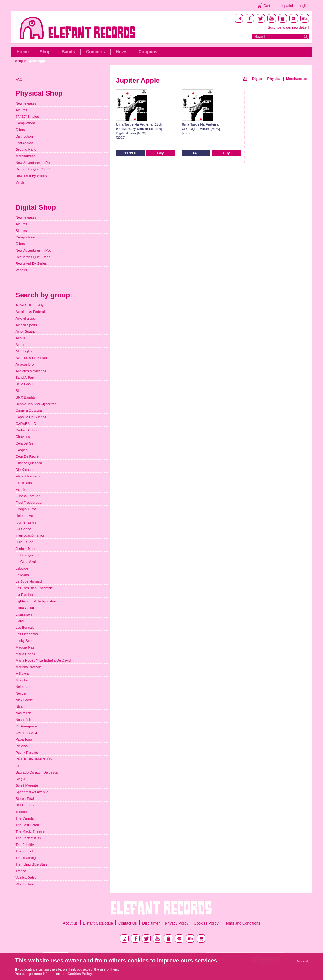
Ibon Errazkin (26, 522)
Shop (45, 52)
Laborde (22, 568)
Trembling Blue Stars (32, 864)
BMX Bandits (26, 397)
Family (21, 489)
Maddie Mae (25, 647)
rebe (19, 766)
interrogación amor (30, 535)
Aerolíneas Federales (32, 312)
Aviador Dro (25, 364)
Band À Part (25, 378)
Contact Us (127, 923)
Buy (161, 153)
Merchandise (297, 79)
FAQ (19, 79)
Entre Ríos (24, 483)
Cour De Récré (27, 456)
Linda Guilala (26, 608)
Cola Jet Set (25, 443)
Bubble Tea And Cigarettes (36, 404)
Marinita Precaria (29, 667)
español (287, 6)
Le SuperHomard (29, 581)
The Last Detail (27, 825)
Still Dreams (25, 805)
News (122, 52)
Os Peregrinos (27, 726)
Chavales (23, 437)
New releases (26, 103)
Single (21, 779)
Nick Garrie (24, 700)
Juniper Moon (26, 549)
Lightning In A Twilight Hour (37, 601)
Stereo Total (25, 799)
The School (24, 851)
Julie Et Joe (25, 542)
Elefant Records (28, 476)
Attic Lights (24, 351)
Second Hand (26, 149)
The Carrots (25, 818)
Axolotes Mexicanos (31, 371)
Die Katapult (25, 470)
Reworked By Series (31, 176)
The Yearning (26, 858)
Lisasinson (24, 614)
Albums (21, 110)
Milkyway (23, 674)
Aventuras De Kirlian (31, 358)
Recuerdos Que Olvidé (33, 169)
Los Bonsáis (25, 628)
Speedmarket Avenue (32, 792)
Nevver (21, 693)
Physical (275, 79)
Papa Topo (24, 739)
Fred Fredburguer (29, 503)
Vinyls (20, 182)
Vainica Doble (26, 878)
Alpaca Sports (26, 325)
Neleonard (24, 687)
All (245, 79)
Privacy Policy (177, 923)
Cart (267, 6)
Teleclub (22, 812)
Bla (18, 391)
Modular (22, 680)
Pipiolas (22, 746)
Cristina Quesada (29, 463)
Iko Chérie (24, 529)
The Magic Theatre (30, 831)
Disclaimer (151, 923)
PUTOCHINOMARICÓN (34, 759)
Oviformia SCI (26, 733)
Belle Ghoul (25, 384)
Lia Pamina (24, 595)
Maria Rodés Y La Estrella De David (43, 660)
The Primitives (27, 845)
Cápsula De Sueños (31, 417)
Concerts (95, 52)
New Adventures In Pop (34, 163)
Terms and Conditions (242, 923)
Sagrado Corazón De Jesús (37, 772)
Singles (21, 231)
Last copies (24, 143)
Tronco (21, 871)
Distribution (24, 136)
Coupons (148, 52)
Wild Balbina (25, 884)
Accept (302, 961)
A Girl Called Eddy (30, 305)
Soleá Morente (27, 785)
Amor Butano (26, 331)
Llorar (20, 621)
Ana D (21, 338)
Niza (19, 706)
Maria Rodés (25, 654)
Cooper (21, 450)
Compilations (26, 123)
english (304, 6)
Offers (20, 130)
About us (70, 923)
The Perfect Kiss (28, 838)
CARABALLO (26, 424)
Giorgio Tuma (26, 509)
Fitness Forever (28, 496)
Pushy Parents (27, 753)
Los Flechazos (27, 634)
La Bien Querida (28, 555)
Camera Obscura (29, 410)
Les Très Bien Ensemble (34, 588)
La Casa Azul (26, 562)
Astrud (21, 345)
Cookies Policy (206, 923)
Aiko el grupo (26, 318)
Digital (257, 79)
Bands (68, 52)
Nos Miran (24, 713)
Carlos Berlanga (28, 430)
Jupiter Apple (37, 61)
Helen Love (24, 516)
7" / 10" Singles (27, 117)
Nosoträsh (24, 720)
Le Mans (22, 575)
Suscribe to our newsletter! (288, 27)
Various (21, 270)
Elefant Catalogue (98, 923)
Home (23, 52)
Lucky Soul (24, 641)
